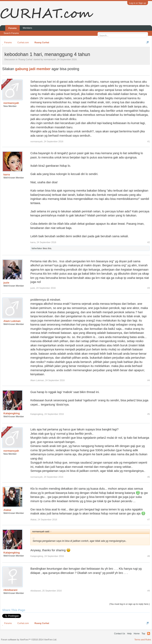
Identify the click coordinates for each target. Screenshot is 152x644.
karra (7, 174)
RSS (149, 633)
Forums (12, 28)
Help (129, 633)
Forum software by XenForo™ (29, 640)
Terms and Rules (143, 640)
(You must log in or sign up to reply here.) (130, 604)
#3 (149, 288)
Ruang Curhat (25, 59)
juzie (6, 283)
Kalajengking (12, 413)
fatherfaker (37, 248)
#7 (149, 520)
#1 (149, 141)
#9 (149, 591)
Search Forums (11, 33)
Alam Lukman (12, 321)
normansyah (50, 59)
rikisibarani (10, 590)
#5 (149, 414)
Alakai (7, 510)
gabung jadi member (33, 69)
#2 (149, 242)
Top (143, 633)
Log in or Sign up (138, 3)
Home (137, 633)
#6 (149, 477)
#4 (149, 380)
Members (27, 28)
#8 (149, 556)
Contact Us (120, 633)
